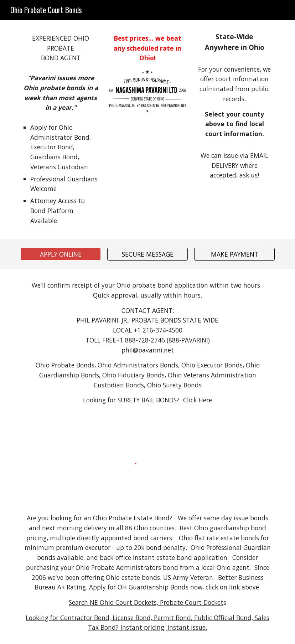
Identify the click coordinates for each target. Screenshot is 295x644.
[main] (61, 48)
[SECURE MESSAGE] (147, 254)
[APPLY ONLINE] (61, 254)
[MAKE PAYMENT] (234, 254)
